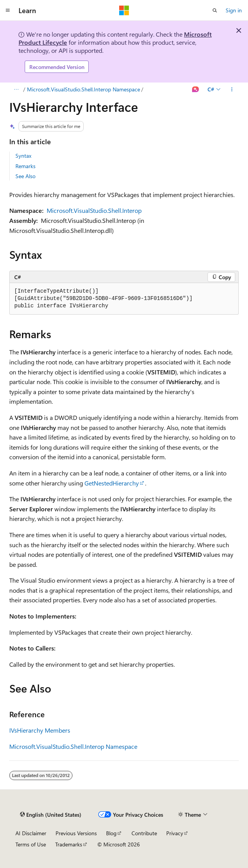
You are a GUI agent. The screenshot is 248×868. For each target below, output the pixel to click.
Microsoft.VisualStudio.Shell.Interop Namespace (84, 89)
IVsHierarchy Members (40, 730)
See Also (25, 176)
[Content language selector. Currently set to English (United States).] (51, 814)
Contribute (144, 833)
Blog (111, 833)
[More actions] (232, 89)
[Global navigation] (8, 10)
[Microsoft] (124, 10)
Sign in (234, 10)
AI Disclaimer (31, 833)
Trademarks (69, 844)
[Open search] (215, 10)
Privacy (175, 833)
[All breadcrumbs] (16, 89)
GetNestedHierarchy (112, 483)
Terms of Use (31, 844)
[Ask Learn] (196, 89)
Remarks (25, 166)
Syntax (23, 156)
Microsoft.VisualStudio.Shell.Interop (94, 210)
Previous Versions (76, 833)
